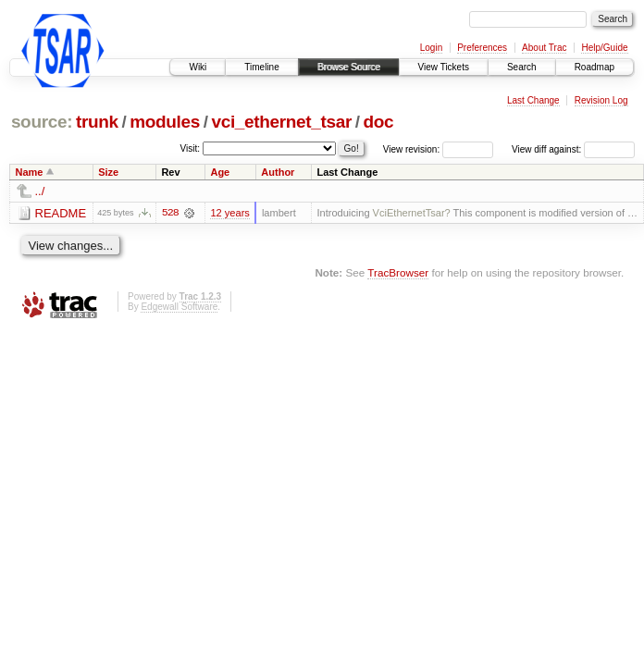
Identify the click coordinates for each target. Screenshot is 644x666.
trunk (97, 122)
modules (165, 122)
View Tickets (444, 67)
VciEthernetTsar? (412, 213)
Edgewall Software (179, 307)
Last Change (533, 100)
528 (170, 213)
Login (431, 48)
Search (522, 67)
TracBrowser (398, 272)
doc (379, 122)
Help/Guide (604, 48)
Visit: (191, 148)
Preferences (482, 48)
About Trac (544, 48)
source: (42, 122)
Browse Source (349, 67)
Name (30, 172)
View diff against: (573, 149)
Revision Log (601, 100)
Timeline (261, 67)
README (61, 213)
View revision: (412, 149)
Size (108, 172)
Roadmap (594, 67)
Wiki (198, 67)
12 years (229, 213)
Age (220, 172)
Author (278, 172)
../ (40, 191)
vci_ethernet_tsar (281, 122)
